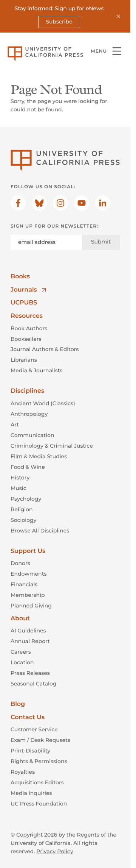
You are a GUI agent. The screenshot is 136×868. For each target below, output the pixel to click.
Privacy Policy (55, 851)
